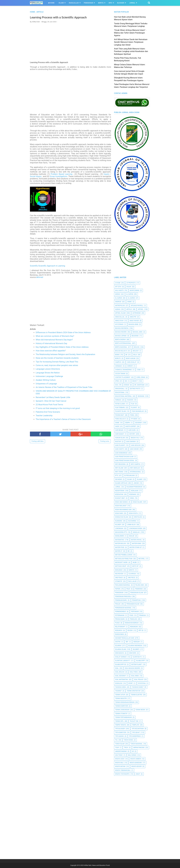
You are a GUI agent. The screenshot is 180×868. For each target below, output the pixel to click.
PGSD (131, 615)
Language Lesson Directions (48, 370)
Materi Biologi (121, 544)
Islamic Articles (121, 483)
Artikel (141, 309)
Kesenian (133, 494)
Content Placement (123, 377)
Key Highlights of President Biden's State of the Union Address (62, 348)
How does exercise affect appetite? (51, 352)
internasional (135, 472)
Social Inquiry (36, 177)
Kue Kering (132, 521)
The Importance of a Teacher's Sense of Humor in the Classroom (63, 420)
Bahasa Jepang (121, 336)
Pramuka (143, 615)
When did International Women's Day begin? (54, 341)
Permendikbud (120, 612)
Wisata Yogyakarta (122, 774)
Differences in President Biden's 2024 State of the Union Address (63, 333)
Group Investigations (58, 177)
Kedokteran (120, 491)
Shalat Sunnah (121, 657)
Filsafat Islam (120, 411)
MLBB (135, 562)
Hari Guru (132, 430)
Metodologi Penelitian (124, 559)
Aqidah (118, 309)
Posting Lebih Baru (37, 442)
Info (110, 3)
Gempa (127, 423)
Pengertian (136, 600)
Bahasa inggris (121, 332)
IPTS (117, 476)
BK (126, 355)
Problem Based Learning (62, 175)
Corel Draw (141, 377)
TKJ (116, 740)
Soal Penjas (139, 680)
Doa (117, 385)
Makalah (136, 532)
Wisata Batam (120, 766)
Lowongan (119, 528)
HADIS (117, 426)
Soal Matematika (122, 680)
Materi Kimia (137, 544)
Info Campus (136, 464)
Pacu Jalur (132, 581)
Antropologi (120, 306)
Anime (129, 302)
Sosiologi (119, 683)
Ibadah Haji (135, 438)
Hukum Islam (120, 438)
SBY (127, 642)
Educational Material (123, 396)
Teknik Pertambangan (123, 717)
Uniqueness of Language (46, 385)
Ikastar (118, 442)
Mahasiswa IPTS (121, 532)
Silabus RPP (140, 661)
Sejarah (118, 646)
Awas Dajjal (120, 317)
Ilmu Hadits (119, 449)
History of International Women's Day (51, 344)
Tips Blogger (120, 729)
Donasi (127, 385)
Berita (101, 3)
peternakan (120, 615)
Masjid (132, 536)
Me (129, 551)
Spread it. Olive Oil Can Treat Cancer (51, 402)
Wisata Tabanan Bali (123, 770)
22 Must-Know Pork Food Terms (49, 406)
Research (119, 630)
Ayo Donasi (119, 324)
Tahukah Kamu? (138, 687)
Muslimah (119, 570)
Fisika (132, 415)
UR (133, 751)
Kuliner (118, 525)
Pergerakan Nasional (123, 608)
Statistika (142, 683)
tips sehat (136, 732)
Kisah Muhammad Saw (123, 510)
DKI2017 (135, 381)
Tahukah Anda (121, 687)
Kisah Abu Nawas (121, 502)
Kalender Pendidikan (134, 487)
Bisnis (117, 355)
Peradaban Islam (133, 604)
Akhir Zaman (134, 290)
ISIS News (119, 479)
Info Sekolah (135, 468)
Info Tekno (119, 472)
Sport (131, 683)
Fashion (130, 400)
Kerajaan (135, 491)
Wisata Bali (119, 763)
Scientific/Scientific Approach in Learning (48, 267)
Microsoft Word (121, 562)
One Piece (131, 578)
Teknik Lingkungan (122, 710)
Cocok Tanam (120, 374)
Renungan (134, 627)
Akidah (118, 294)
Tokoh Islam (120, 744)
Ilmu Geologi (136, 445)
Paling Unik (140, 585)
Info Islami (119, 468)
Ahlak (129, 287)
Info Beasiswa (120, 464)
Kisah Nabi (119, 513)
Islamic (140, 479)
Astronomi (137, 313)
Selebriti (136, 649)
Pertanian (135, 612)
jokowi (136, 483)
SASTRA (118, 642)
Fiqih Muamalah (138, 411)
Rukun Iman (119, 634)
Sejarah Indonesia (135, 646)
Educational (120, 392)
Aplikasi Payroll (137, 306)
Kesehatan (119, 494)
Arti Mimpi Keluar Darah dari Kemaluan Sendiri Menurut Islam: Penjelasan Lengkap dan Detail (131, 42)
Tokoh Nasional (136, 744)
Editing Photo (135, 389)
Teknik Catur (120, 695)
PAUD (128, 589)
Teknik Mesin (140, 710)
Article (129, 309)
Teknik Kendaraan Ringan (125, 702)
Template (136, 725)
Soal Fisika (134, 672)
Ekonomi (141, 396)
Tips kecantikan (138, 729)
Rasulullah (74, 3)
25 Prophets (131, 283)
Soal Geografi (120, 676)
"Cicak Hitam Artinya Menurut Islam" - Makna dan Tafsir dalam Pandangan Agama (130, 33)
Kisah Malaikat (121, 506)
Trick (126, 748)
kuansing (119, 521)
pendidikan (119, 593)
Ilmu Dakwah (131, 442)
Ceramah (119, 366)
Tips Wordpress (135, 736)
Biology (136, 351)
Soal (117, 668)
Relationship (120, 627)
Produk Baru (120, 619)
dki (126, 381)
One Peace (119, 578)
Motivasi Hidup (121, 566)
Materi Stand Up (136, 547)
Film (133, 404)
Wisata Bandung (136, 763)
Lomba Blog (131, 525)
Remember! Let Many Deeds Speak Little (53, 398)
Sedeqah (137, 642)
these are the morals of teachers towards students (57, 359)
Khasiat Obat (120, 498)
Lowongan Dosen (136, 528)
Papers (118, 589)
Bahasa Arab (133, 324)
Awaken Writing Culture (46, 381)
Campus (118, 362)
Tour (117, 748)
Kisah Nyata (133, 513)
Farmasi (118, 400)
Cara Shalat (132, 362)
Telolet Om (134, 721)
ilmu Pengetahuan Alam (124, 457)
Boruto (118, 358)
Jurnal (132, 3)
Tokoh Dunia (128, 740)
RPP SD (141, 630)
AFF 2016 (118, 287)
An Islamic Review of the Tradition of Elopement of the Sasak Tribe (64, 388)
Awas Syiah (119, 321)
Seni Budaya (120, 653)
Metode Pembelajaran (124, 555)
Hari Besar (119, 430)
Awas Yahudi (134, 321)
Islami (61, 3)
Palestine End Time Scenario (48, 413)
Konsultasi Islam (122, 517)
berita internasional (123, 343)
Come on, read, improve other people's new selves (57, 366)
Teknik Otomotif (121, 714)
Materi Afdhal (136, 540)
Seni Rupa (133, 653)
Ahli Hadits (119, 290)
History (132, 434)
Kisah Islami (137, 502)
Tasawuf (118, 691)
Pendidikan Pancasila (123, 596)
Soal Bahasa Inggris (132, 668)
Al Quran (119, 298)
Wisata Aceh (120, 759)
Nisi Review (119, 574)
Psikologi (133, 619)
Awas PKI (133, 317)
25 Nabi (118, 283)
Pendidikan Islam (137, 593)
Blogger (121, 3)
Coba (139, 370)
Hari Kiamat (120, 434)
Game (117, 423)
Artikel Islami (120, 313)
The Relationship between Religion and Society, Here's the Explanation (65, 355)
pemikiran (139, 589)
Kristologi (138, 517)
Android (118, 302)
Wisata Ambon (136, 759)
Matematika (120, 540)
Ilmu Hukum (134, 449)
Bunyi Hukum (131, 358)
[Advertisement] (70, 43)
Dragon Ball (120, 389)
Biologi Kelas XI (121, 351)
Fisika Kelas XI (120, 419)
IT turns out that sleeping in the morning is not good (58, 409)
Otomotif (119, 581)
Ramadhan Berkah (132, 623)
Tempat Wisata (121, 725)
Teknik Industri (121, 698)
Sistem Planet (137, 664)
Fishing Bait (120, 415)
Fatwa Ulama (120, 404)
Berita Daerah (120, 340)
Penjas (118, 604)
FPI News (134, 419)
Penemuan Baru (121, 600)
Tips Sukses (119, 736)
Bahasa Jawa (137, 332)
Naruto (131, 570)
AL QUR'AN (130, 294)
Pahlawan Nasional (123, 585)
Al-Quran (131, 298)
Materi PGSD (120, 547)
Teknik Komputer (122, 706)
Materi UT (119, 551)
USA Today (119, 755)
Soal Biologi (120, 672)
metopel (142, 559)
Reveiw (130, 630)
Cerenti (130, 366)
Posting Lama (105, 442)
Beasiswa (135, 336)
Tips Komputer (121, 732)
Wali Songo (132, 755)
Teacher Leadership (44, 416)
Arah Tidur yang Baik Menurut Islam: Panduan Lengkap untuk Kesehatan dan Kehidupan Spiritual (131, 51)
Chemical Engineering (123, 370)
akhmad (40, 278)
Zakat (138, 774)
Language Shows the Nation (48, 374)
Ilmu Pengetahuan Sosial (125, 460)
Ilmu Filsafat (120, 445)
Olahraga (132, 574)
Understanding (121, 751)
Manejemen (119, 536)
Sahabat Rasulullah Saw (125, 638)
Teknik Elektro (137, 695)
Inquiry (106, 175)
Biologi (137, 347)
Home (51, 3)
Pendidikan (88, 3)
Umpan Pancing (139, 748)
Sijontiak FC (137, 657)
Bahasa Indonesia (122, 328)
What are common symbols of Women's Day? (55, 337)
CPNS (117, 381)
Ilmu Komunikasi (121, 453)
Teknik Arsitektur (134, 691)
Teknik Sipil (119, 721)
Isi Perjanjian (129, 476)
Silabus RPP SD (121, 664)
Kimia (132, 498)
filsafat (134, 408)
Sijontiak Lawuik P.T (123, 661)
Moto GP (135, 566)
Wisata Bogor (136, 766)
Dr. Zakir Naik (139, 385)
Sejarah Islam (121, 649)
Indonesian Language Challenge (49, 377)
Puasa (117, 623)
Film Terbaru (120, 408)
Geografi (138, 423)
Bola (135, 355)
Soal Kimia (135, 676)
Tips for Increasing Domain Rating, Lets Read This (57, 363)
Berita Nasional (121, 347)
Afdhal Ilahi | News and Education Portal (97, 865)
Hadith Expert (131, 426)
